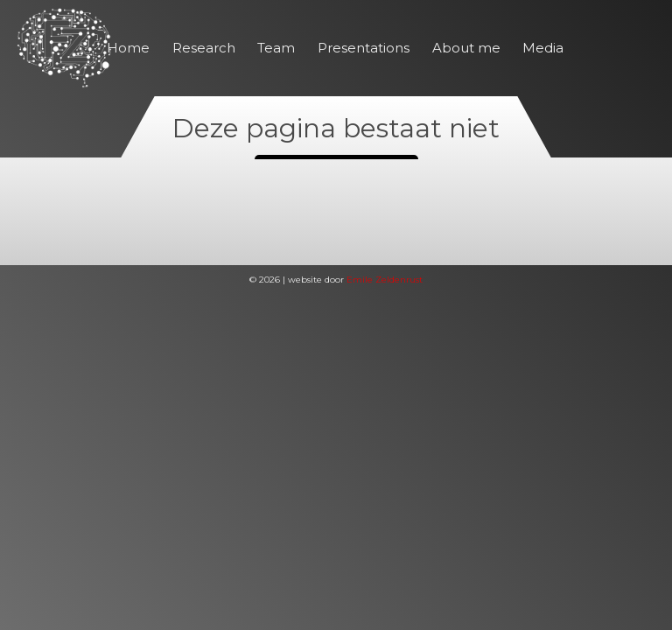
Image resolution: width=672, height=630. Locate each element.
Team (276, 48)
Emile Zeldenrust (385, 280)
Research (204, 48)
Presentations (364, 48)
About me (466, 48)
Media (543, 48)
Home (128, 48)
